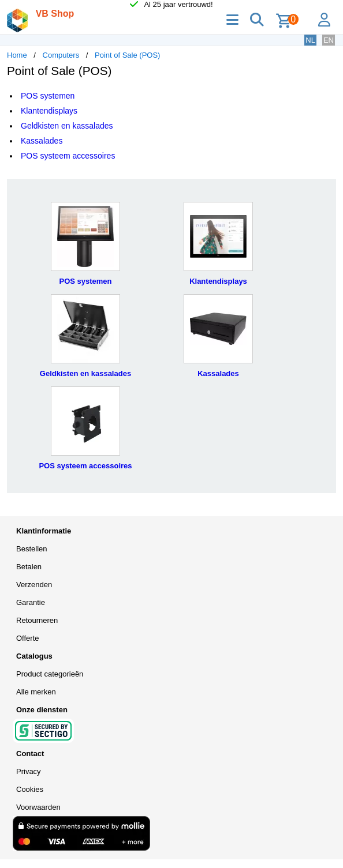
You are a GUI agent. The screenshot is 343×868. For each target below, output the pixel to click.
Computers (61, 55)
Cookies (30, 789)
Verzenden (34, 585)
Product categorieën (50, 674)
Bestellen (31, 549)
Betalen (29, 567)
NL (310, 40)
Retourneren (37, 620)
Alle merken (36, 692)
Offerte (28, 638)
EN (329, 40)
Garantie (31, 602)
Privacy (29, 771)
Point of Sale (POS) (127, 55)
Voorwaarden (38, 807)
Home (17, 55)
